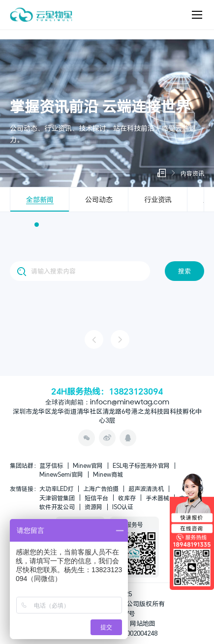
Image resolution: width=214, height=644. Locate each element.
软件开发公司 (57, 507)
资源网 (93, 507)
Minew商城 (108, 474)
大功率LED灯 (56, 489)
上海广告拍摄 (101, 489)
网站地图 (143, 623)
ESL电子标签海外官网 (141, 465)
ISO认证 (123, 507)
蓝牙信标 (51, 465)
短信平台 (96, 498)
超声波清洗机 (146, 489)
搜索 (184, 271)
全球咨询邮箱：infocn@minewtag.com (107, 403)
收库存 (127, 498)
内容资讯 (192, 173)
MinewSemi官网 (61, 474)
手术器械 (157, 498)
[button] (37, 225)
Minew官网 (88, 465)
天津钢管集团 (57, 498)
